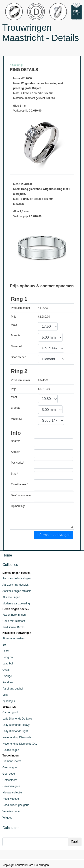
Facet (6, 651)
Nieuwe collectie (12, 793)
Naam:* (15, 441)
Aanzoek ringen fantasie (17, 591)
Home (7, 555)
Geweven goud (12, 786)
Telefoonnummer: (21, 495)
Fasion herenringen (14, 615)
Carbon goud (10, 712)
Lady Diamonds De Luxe (17, 719)
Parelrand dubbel (13, 689)
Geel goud (9, 774)
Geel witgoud (10, 767)
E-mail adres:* (19, 484)
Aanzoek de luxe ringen (16, 578)
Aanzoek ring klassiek (15, 585)
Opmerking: (18, 506)
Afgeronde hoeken (13, 638)
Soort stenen (19, 357)
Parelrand (8, 682)
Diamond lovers (12, 761)
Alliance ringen (11, 597)
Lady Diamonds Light (15, 731)
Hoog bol (8, 657)
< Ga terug (16, 65)
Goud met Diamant (14, 621)
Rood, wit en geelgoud (16, 805)
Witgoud (7, 818)
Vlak (5, 695)
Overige (7, 676)
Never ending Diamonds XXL (20, 744)
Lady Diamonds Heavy (16, 725)
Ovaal (6, 670)
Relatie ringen (11, 750)
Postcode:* (17, 463)
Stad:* (15, 474)
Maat (14, 325)
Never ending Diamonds (17, 737)
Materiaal (16, 346)
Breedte (16, 335)
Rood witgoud (11, 799)
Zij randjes (9, 701)
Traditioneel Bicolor (14, 627)
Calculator (11, 828)
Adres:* (15, 452)
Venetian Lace (11, 811)
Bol (4, 645)
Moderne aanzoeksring (16, 604)
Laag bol (8, 664)
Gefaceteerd (10, 780)
